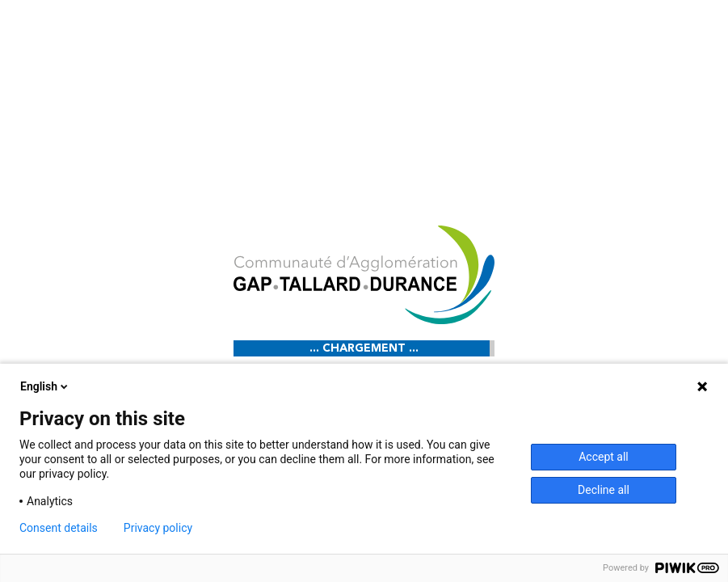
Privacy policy (158, 528)
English (45, 386)
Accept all (604, 457)
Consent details (59, 528)
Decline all (604, 490)
